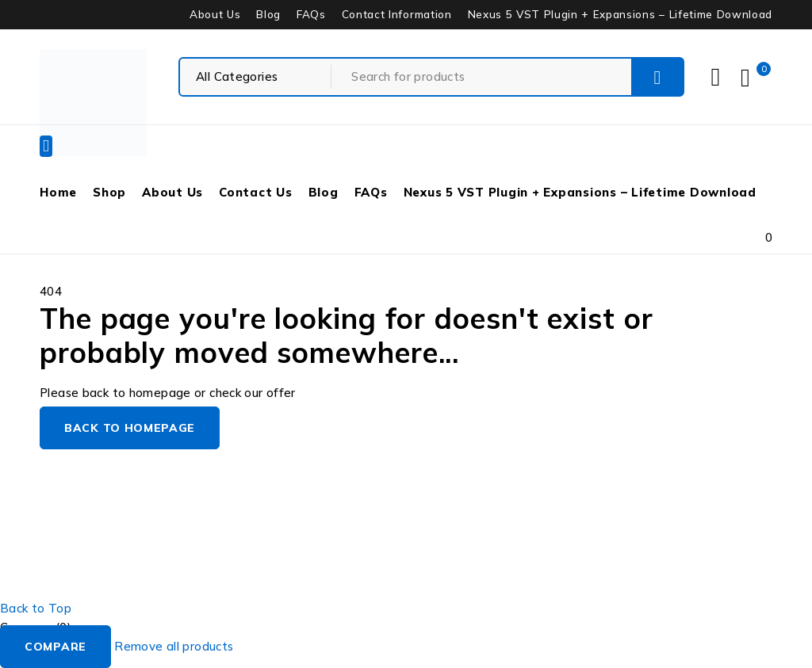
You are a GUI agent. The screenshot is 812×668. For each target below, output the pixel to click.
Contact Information (397, 14)
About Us (215, 14)
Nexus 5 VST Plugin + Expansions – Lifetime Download (620, 14)
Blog (268, 14)
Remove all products (174, 646)
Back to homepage (130, 428)
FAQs (311, 14)
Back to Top (36, 608)
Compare (56, 647)
